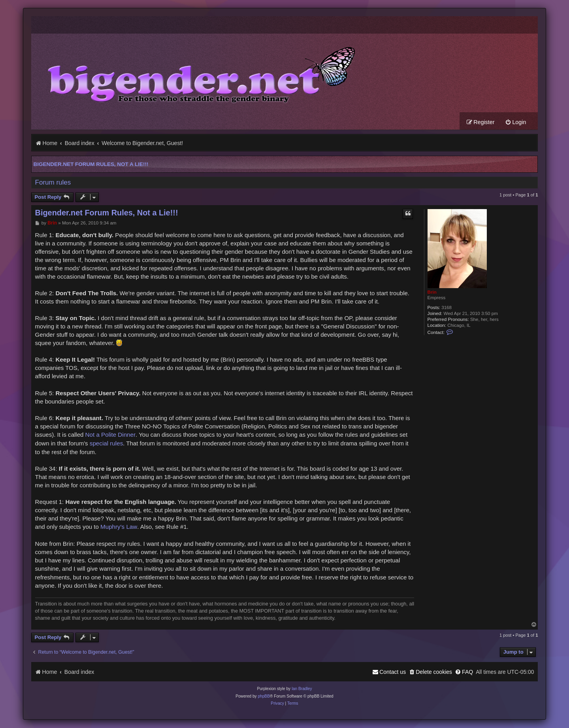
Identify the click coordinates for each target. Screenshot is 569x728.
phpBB (264, 697)
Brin (432, 292)
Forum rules (53, 183)
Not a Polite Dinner (110, 435)
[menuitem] (515, 123)
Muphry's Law (119, 527)
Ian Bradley (302, 689)
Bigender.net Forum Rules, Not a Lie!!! (91, 165)
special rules (106, 444)
